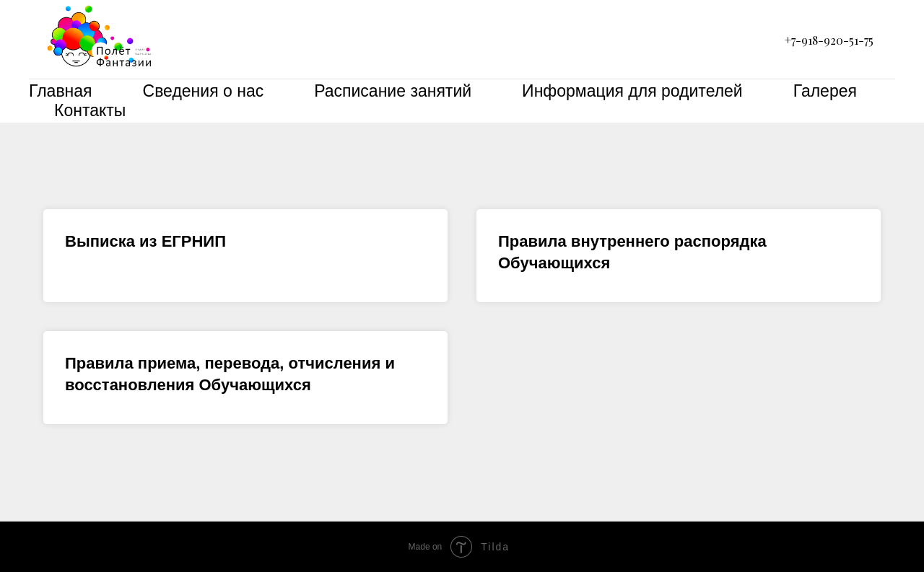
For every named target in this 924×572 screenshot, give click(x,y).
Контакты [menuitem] (90, 110)
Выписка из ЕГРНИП (145, 241)
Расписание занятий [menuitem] (393, 91)
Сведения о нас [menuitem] (204, 91)
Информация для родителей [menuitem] (632, 91)
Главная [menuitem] (61, 91)
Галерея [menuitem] (825, 91)
